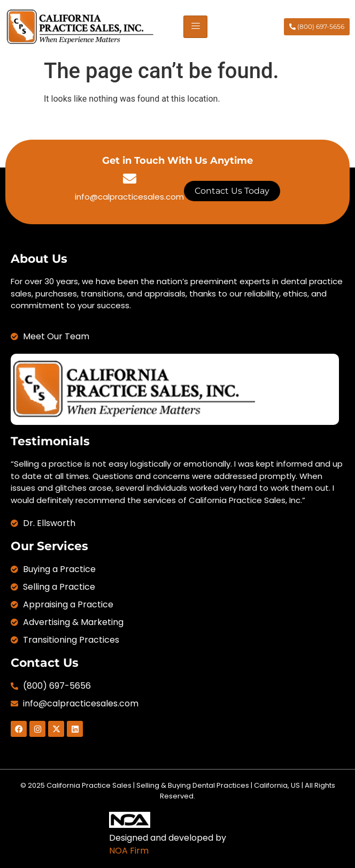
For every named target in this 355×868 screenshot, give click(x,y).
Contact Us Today (232, 191)
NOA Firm (129, 851)
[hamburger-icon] (195, 27)
